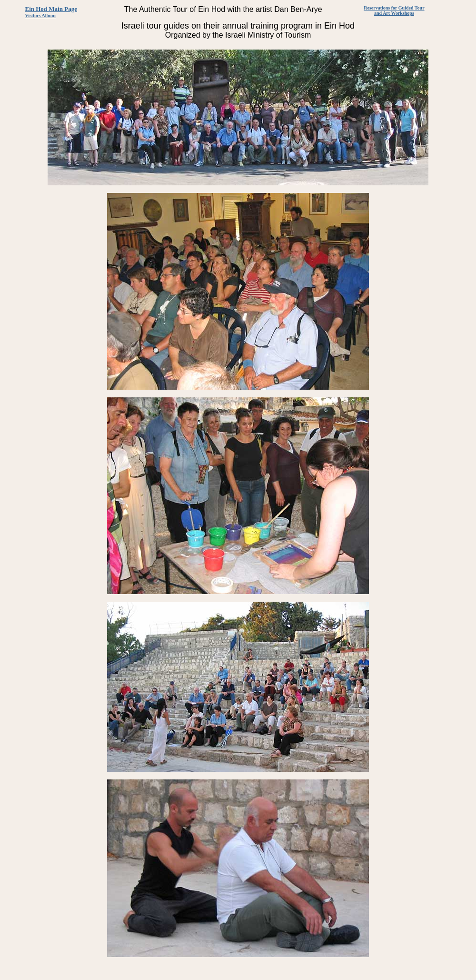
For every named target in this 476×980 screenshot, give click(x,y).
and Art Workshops (394, 13)
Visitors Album (40, 15)
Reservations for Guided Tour (394, 8)
